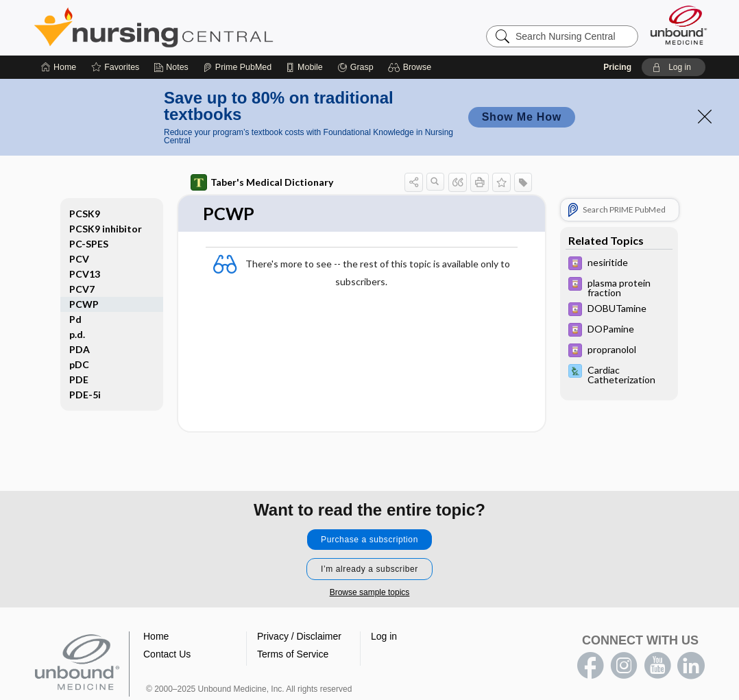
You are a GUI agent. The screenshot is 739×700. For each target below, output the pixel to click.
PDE (79, 379)
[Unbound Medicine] (679, 25)
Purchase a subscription (369, 540)
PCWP (84, 304)
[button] (412, 67)
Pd (75, 319)
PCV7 (82, 289)
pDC (79, 364)
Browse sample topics (370, 592)
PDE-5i (85, 395)
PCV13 (85, 274)
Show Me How (522, 117)
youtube (657, 666)
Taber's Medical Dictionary (262, 182)
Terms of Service (293, 654)
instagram (624, 666)
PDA (80, 349)
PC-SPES (89, 244)
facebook (590, 666)
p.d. (77, 334)
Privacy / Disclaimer (299, 636)
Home (156, 636)
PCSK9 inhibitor (106, 229)
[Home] (59, 67)
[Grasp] (355, 67)
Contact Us (167, 654)
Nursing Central (205, 27)
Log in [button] (384, 636)
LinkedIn (691, 666)
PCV (79, 259)
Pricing (617, 67)
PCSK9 (85, 214)
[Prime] (237, 67)
